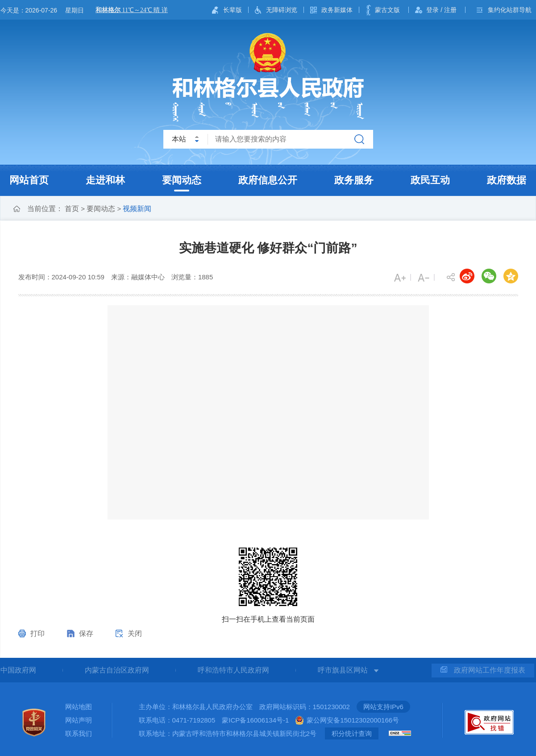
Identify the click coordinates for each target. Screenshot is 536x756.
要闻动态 (182, 180)
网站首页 (29, 180)
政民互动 (430, 180)
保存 (86, 633)
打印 (37, 633)
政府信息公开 (268, 180)
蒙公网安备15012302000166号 (353, 720)
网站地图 (79, 707)
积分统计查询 (352, 733)
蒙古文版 (387, 10)
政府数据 (507, 180)
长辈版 (233, 10)
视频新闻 (137, 209)
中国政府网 (18, 670)
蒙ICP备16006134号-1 (255, 720)
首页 (72, 209)
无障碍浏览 (282, 10)
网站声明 (79, 720)
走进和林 (105, 180)
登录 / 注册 (441, 10)
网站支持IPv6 (383, 707)
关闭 (135, 633)
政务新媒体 (337, 10)
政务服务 (354, 180)
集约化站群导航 (510, 10)
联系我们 (79, 733)
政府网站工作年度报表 (483, 670)
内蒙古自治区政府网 (117, 670)
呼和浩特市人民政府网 (233, 670)
